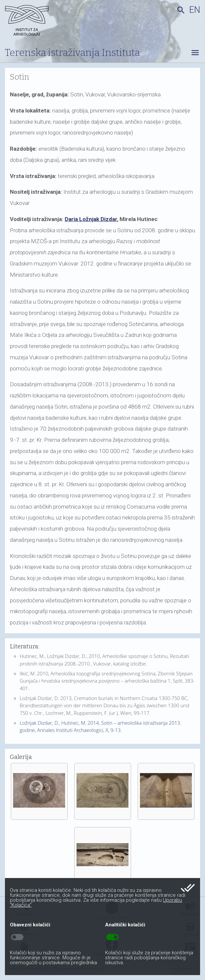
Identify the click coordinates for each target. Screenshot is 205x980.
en (195, 10)
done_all (188, 888)
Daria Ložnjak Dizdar (91, 219)
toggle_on (113, 937)
